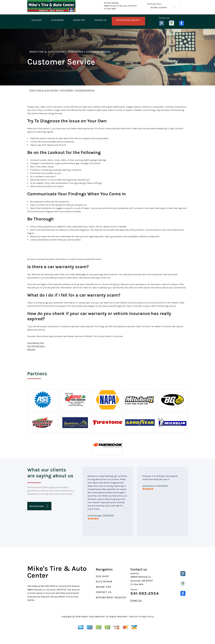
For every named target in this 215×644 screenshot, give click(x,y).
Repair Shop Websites (93, 616)
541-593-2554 (110, 3)
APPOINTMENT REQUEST (128, 20)
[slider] (93, 518)
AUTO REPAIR (57, 20)
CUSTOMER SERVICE (98, 52)
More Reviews (39, 506)
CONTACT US (100, 20)
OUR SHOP (37, 20)
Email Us (136, 600)
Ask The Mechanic (36, 346)
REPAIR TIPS (79, 20)
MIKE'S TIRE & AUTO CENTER (47, 52)
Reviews (31, 349)
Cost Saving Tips (36, 343)
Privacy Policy (146, 616)
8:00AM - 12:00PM (159, 8)
